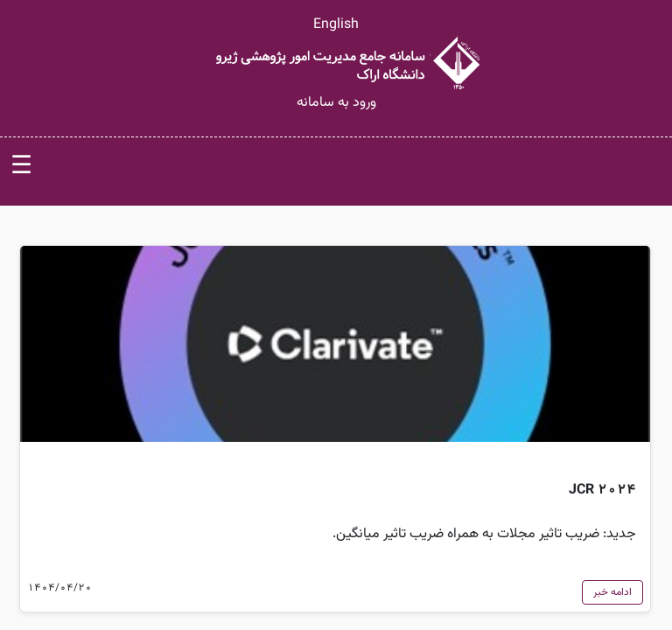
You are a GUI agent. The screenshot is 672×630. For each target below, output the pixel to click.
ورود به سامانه (336, 103)
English (336, 25)
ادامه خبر (612, 592)
